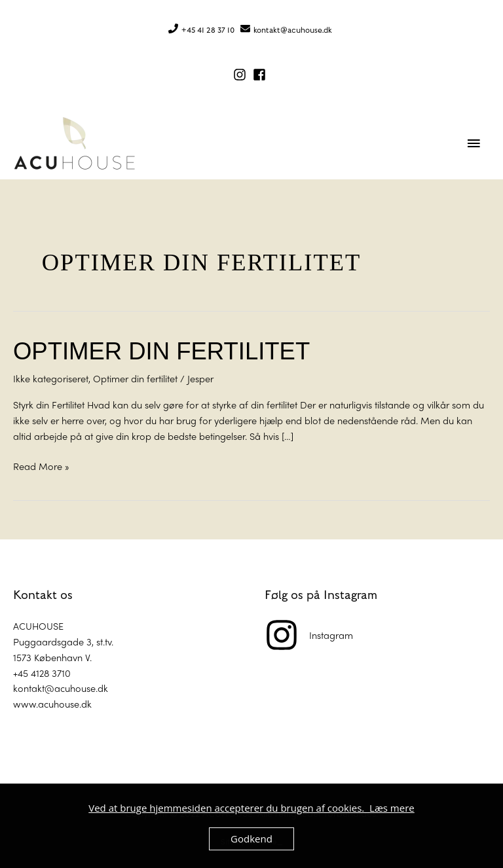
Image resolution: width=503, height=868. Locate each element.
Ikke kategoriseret (51, 378)
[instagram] (242, 75)
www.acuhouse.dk (52, 703)
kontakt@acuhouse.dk (293, 30)
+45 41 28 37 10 (208, 30)
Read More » (41, 465)
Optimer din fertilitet (161, 351)
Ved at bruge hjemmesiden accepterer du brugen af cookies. (229, 808)
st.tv (104, 641)
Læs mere (392, 808)
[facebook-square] (261, 75)
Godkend (251, 839)
